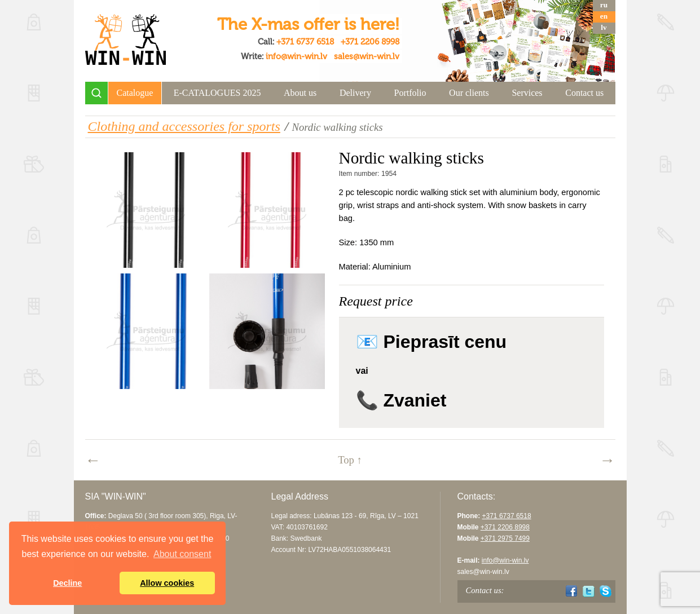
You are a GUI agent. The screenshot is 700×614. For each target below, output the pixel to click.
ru (604, 5)
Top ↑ (350, 460)
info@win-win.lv (296, 56)
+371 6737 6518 (305, 42)
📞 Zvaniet (401, 400)
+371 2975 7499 (505, 538)
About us (300, 93)
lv (604, 27)
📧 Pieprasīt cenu (432, 342)
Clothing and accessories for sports (184, 126)
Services (527, 93)
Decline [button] (67, 583)
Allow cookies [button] (167, 583)
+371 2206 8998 (370, 42)
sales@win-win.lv (367, 56)
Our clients (469, 93)
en (604, 16)
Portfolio (410, 93)
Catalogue (135, 93)
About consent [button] (182, 554)
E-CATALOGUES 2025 (217, 93)
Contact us (584, 93)
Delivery (355, 93)
